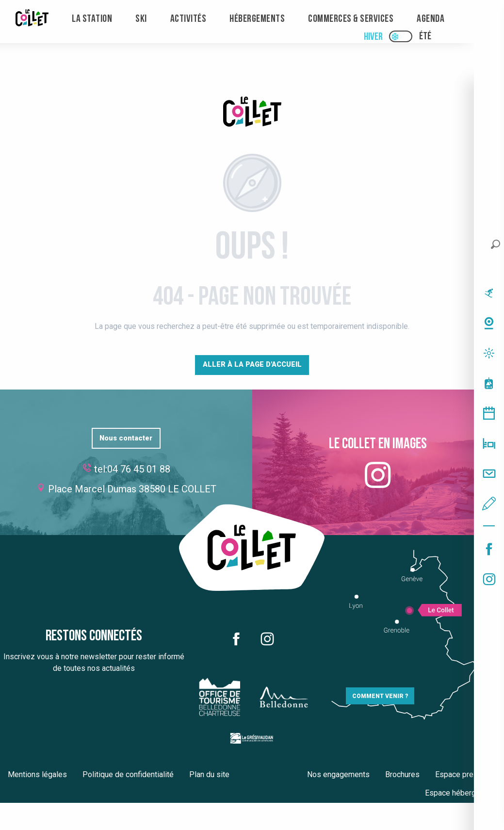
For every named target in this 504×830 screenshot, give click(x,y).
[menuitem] (32, 19)
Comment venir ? (380, 696)
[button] (496, 244)
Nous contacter (126, 438)
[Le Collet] (252, 113)
